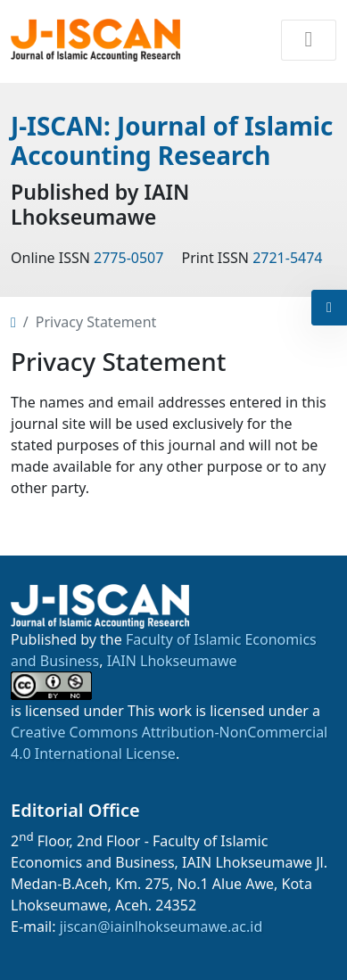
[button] (329, 308)
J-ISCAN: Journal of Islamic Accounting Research (172, 140)
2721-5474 (287, 258)
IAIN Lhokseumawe (172, 661)
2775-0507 (128, 258)
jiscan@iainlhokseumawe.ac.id (161, 926)
